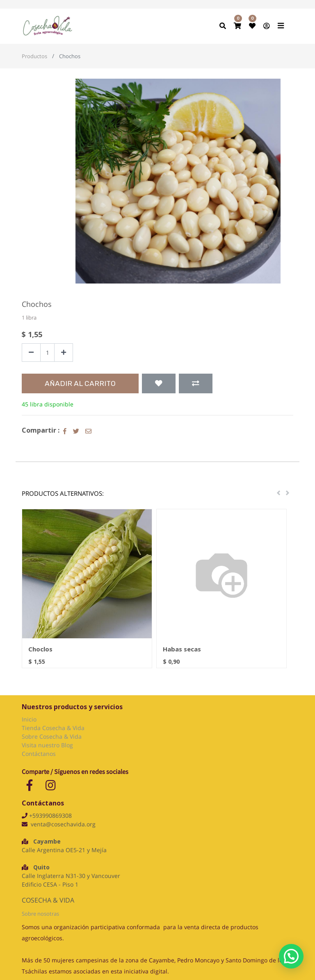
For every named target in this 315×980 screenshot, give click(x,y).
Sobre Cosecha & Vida (52, 736)
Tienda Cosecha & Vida (53, 728)
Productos (34, 56)
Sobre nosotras (40, 914)
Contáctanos (39, 754)
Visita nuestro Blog (48, 745)
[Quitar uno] (31, 353)
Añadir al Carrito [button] (80, 383)
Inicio (29, 719)
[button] (159, 383)
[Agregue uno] (64, 353)
